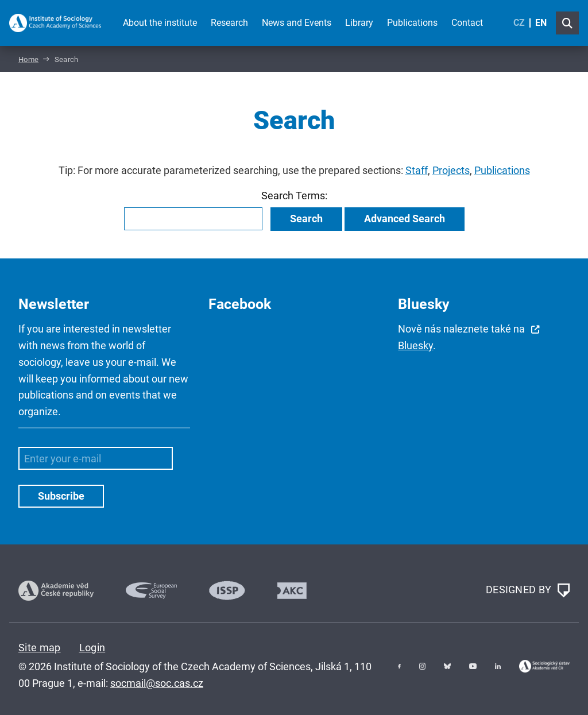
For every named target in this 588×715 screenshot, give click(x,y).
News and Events (297, 23)
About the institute (160, 23)
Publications (412, 23)
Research (229, 23)
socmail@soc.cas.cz (157, 683)
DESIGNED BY (528, 590)
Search (306, 219)
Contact (467, 23)
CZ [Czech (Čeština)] (519, 23)
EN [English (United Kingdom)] (541, 23)
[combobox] (193, 219)
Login (92, 648)
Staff (417, 170)
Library (359, 23)
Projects (451, 170)
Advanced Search (405, 219)
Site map (40, 648)
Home (28, 59)
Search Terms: (294, 196)
